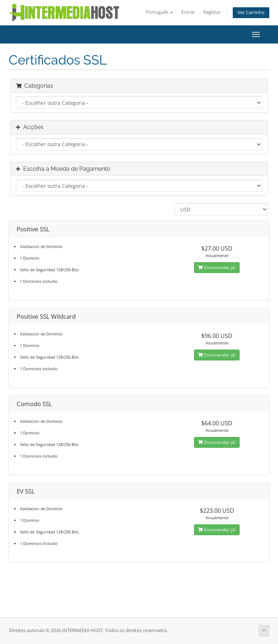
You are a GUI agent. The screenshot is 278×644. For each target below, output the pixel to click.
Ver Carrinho (251, 13)
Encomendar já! (217, 267)
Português (159, 12)
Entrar (188, 12)
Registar (212, 12)
